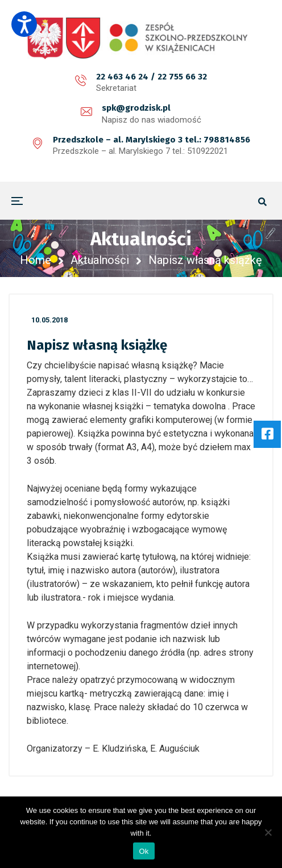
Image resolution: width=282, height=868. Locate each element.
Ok (144, 851)
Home (36, 260)
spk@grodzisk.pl (136, 108)
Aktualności (100, 260)
